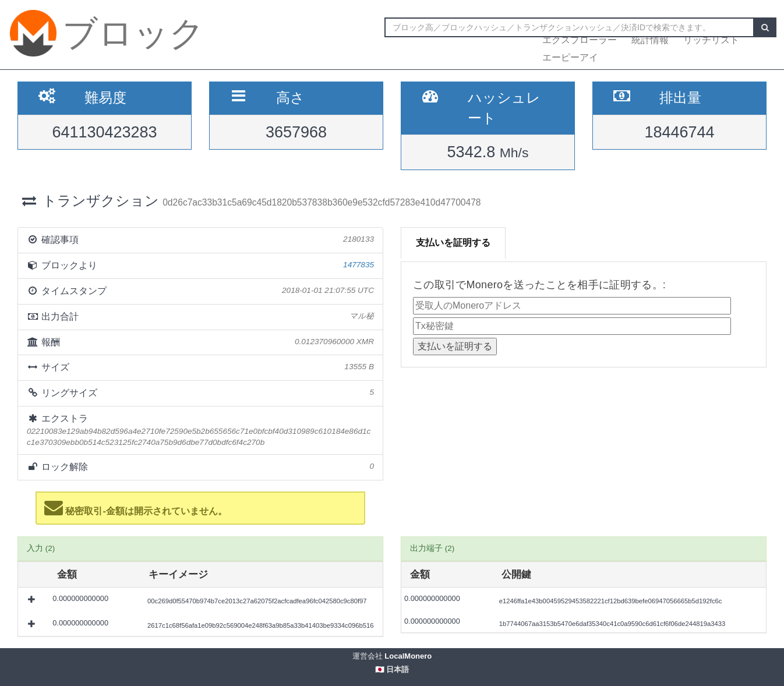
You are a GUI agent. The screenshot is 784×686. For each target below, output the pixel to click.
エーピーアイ (570, 57)
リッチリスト (711, 40)
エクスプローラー (580, 40)
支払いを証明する (453, 243)
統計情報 (650, 40)
